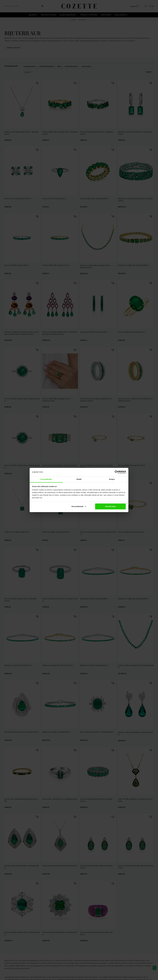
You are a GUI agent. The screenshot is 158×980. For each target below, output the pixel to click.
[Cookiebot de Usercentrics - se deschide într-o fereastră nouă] (116, 472)
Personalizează (79, 506)
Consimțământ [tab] (46, 479)
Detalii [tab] (79, 479)
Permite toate (110, 506)
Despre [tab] (112, 479)
